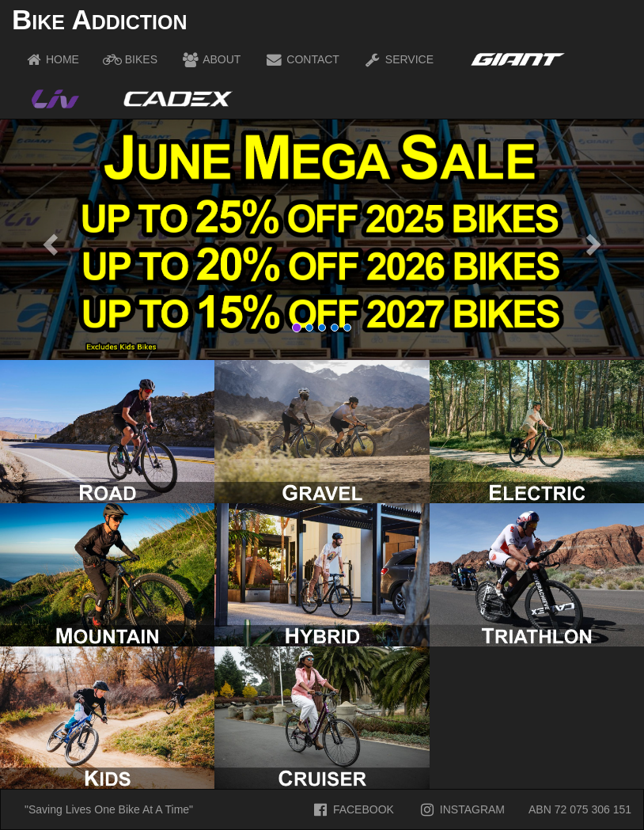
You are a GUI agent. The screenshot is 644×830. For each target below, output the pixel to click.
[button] (48, 239)
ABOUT (211, 59)
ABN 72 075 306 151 (580, 809)
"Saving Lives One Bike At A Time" (109, 809)
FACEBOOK (352, 809)
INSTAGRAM (461, 809)
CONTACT (302, 59)
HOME (51, 59)
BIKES (130, 59)
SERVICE (398, 59)
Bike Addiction (99, 19)
